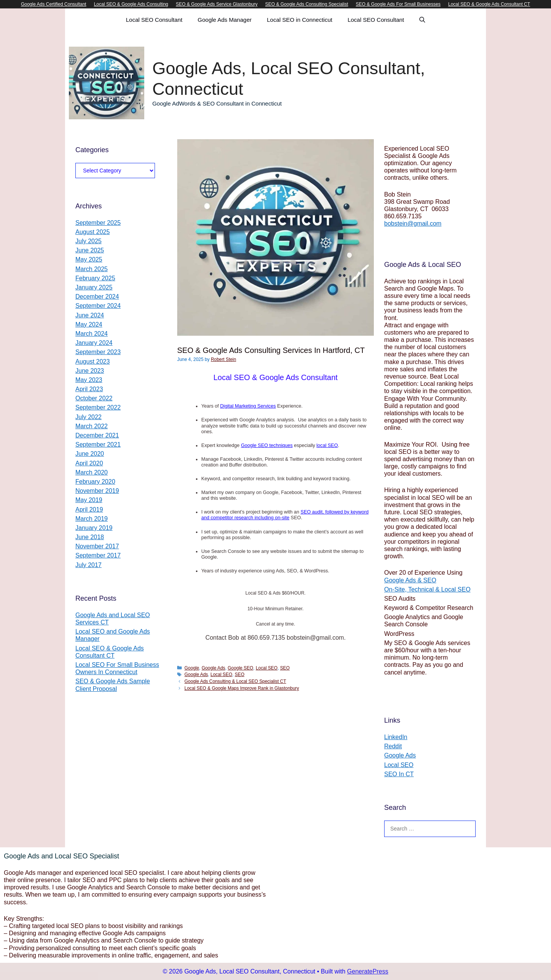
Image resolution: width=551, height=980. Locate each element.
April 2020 (89, 463)
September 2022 (98, 407)
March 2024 (92, 334)
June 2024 (90, 315)
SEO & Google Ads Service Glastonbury (217, 4)
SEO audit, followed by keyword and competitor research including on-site (285, 515)
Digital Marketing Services (248, 406)
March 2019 (92, 519)
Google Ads (213, 668)
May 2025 (89, 259)
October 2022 (94, 398)
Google (192, 668)
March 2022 (92, 426)
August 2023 (93, 362)
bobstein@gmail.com (413, 223)
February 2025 (95, 278)
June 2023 (90, 371)
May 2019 (89, 500)
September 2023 (98, 352)
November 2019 (97, 491)
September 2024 (98, 306)
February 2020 (95, 482)
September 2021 (98, 444)
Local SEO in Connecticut (300, 20)
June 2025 (90, 250)
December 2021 (97, 435)
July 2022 (89, 417)
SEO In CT (399, 774)
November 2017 (97, 546)
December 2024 (97, 297)
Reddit (393, 746)
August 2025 (93, 232)
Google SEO (240, 668)
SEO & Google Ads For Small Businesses (398, 4)
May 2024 (89, 324)
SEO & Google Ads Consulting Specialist (307, 4)
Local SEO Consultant (154, 20)
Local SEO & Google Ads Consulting (131, 4)
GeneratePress (368, 971)
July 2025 (89, 241)
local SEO (327, 445)
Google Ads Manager (225, 20)
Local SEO (267, 668)
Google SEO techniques (267, 445)
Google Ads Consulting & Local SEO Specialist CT (235, 681)
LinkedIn (396, 737)
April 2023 (89, 389)
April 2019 (89, 510)
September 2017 (98, 555)
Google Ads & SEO (410, 580)
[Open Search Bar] (422, 20)
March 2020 (92, 472)
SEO (285, 668)
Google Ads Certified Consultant (54, 4)
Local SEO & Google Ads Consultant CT (489, 4)
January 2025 (94, 287)
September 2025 (98, 223)
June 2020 (90, 454)
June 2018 (90, 537)
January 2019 (94, 528)
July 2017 (89, 565)
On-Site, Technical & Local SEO (427, 589)
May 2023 (89, 380)
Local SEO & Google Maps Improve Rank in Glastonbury (242, 688)
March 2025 (92, 269)
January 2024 (94, 343)
